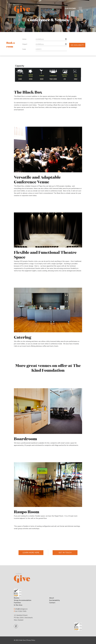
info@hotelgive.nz (21, 609)
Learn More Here (31, 553)
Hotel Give (22, 640)
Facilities (17, 603)
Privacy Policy (31, 640)
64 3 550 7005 (21, 611)
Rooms (17, 598)
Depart (25, 44)
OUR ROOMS (70, 8)
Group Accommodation (23, 600)
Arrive (24, 39)
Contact (52, 603)
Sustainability (54, 600)
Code (24, 49)
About (52, 598)
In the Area (18, 605)
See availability (77, 45)
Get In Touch (65, 553)
